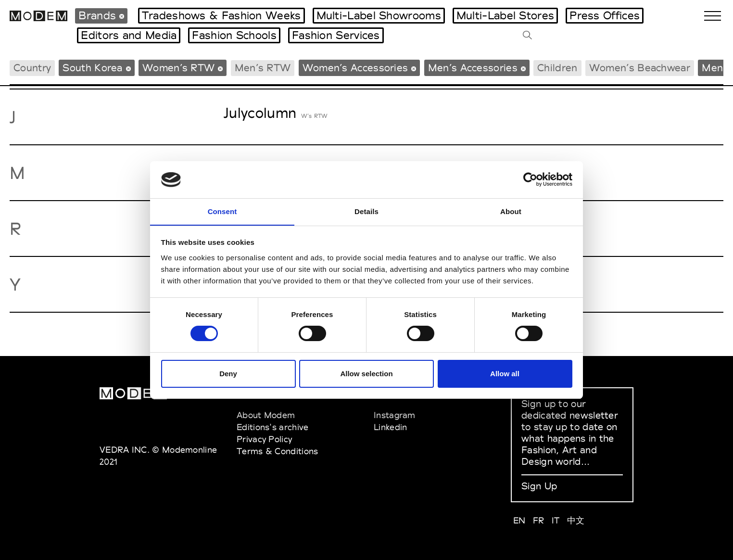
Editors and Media (129, 35)
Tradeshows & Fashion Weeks (221, 15)
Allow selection (366, 374)
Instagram (395, 415)
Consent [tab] (222, 211)
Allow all (505, 374)
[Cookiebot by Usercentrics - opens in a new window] (530, 179)
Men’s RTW (263, 68)
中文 (576, 520)
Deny (228, 374)
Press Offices (605, 15)
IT (556, 520)
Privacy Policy (264, 439)
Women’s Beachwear (640, 68)
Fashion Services (336, 35)
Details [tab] (366, 211)
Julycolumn (260, 113)
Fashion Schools (234, 35)
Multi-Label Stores (505, 15)
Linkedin (390, 427)
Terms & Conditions (277, 451)
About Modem (266, 415)
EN (519, 520)
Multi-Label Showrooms (379, 15)
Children (557, 68)
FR (539, 520)
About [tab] (511, 211)
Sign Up (539, 486)
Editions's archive (272, 427)
